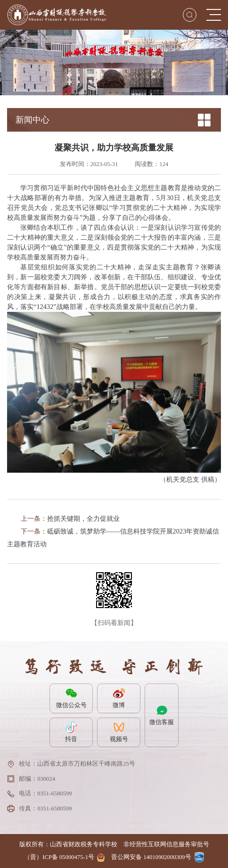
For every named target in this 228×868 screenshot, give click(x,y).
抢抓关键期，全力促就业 (83, 518)
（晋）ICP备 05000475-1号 (59, 857)
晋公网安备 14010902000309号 (151, 857)
